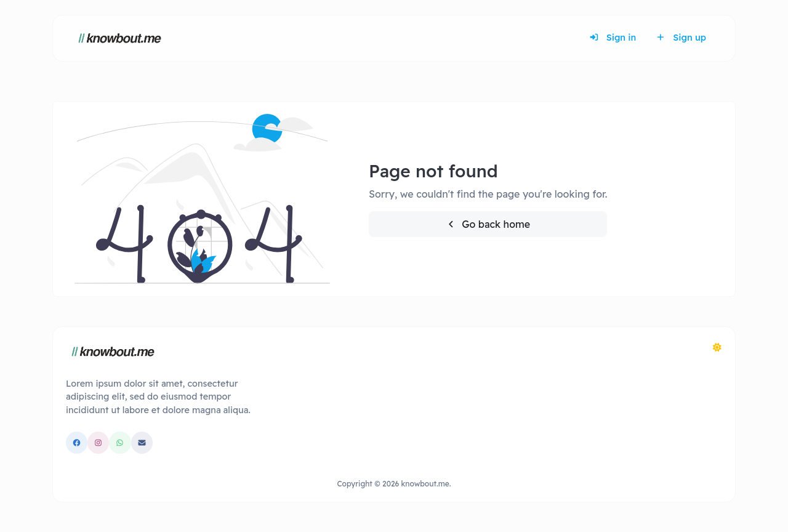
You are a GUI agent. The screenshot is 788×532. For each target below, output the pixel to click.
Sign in (613, 38)
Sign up (681, 38)
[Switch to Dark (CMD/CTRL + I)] (717, 347)
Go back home (488, 224)
